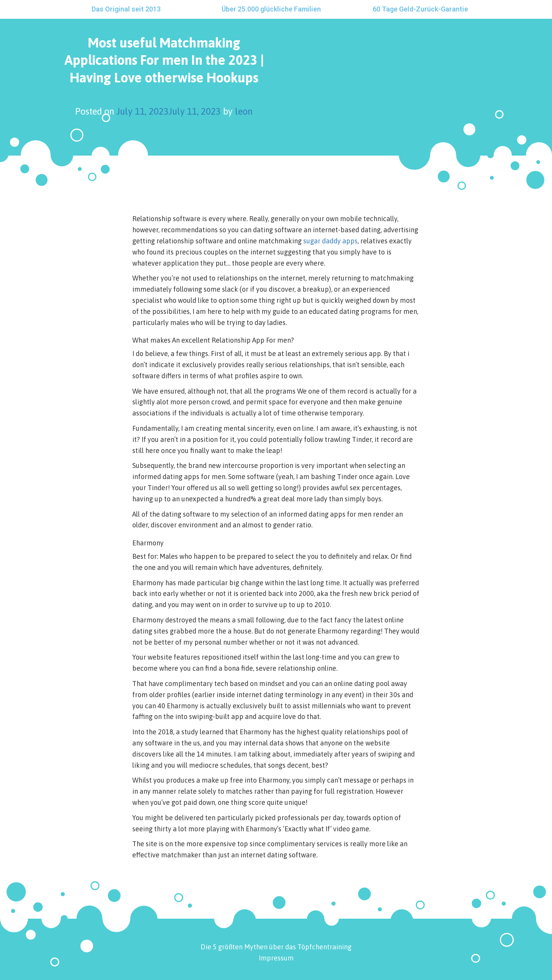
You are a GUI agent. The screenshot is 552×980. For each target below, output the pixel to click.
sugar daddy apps (330, 241)
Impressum (276, 958)
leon (244, 111)
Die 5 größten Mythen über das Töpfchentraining (276, 947)
